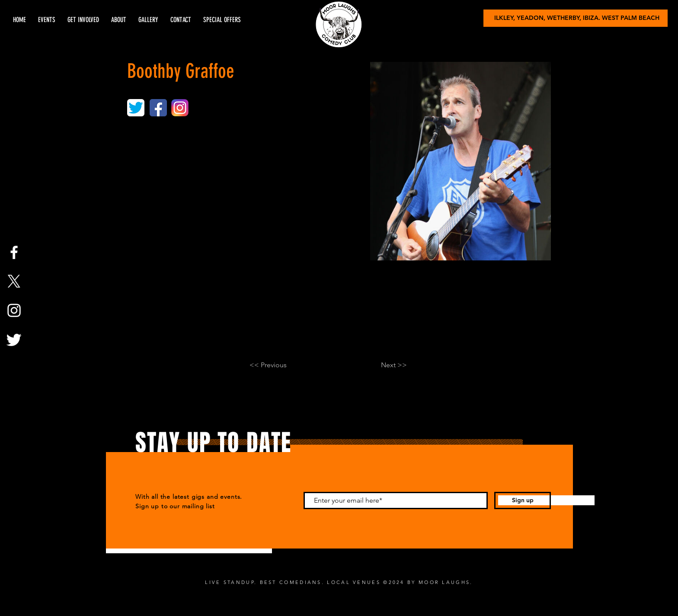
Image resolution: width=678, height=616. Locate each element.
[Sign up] (523, 500)
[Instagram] (14, 310)
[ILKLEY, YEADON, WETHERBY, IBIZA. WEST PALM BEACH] (576, 18)
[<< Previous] (278, 365)
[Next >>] (385, 365)
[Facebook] (14, 252)
